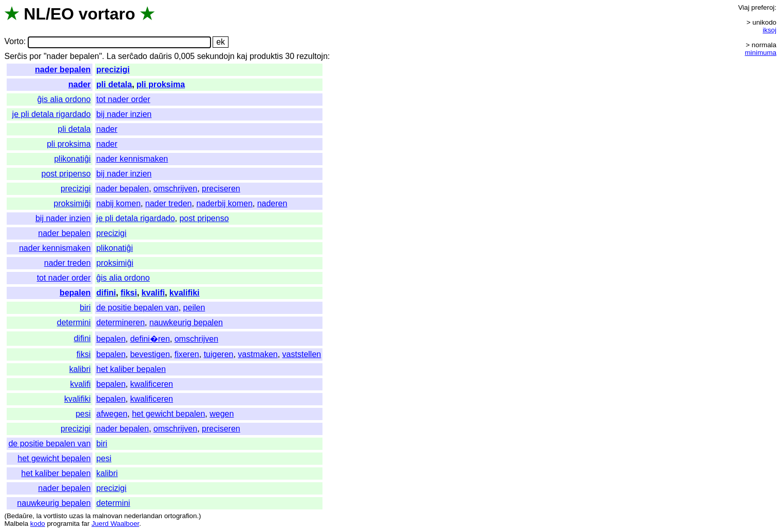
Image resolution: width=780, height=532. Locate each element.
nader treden (169, 203)
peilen (194, 308)
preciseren (221, 189)
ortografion (181, 516)
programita (63, 524)
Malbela (16, 524)
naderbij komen (224, 203)
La (111, 56)
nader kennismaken (132, 159)
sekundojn (216, 56)
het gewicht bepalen (168, 414)
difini (106, 293)
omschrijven (175, 189)
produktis (266, 56)
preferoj (763, 7)
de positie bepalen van (138, 308)
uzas (76, 516)
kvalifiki (185, 293)
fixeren (187, 354)
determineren (121, 322)
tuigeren (219, 354)
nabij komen (119, 203)
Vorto (14, 42)
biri (85, 308)
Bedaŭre (20, 516)
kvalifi (153, 293)
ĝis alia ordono (64, 99)
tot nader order (123, 99)
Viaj (744, 7)
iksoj (769, 30)
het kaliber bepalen (131, 369)
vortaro (107, 14)
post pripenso (66, 174)
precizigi (113, 70)
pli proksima (161, 84)
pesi (83, 414)
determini (74, 322)
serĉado (133, 56)
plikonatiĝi (72, 159)
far (86, 524)
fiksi (129, 293)
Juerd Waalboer (115, 524)
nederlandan (143, 516)
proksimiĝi (72, 203)
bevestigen (150, 354)
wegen (222, 414)
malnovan (107, 516)
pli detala (114, 84)
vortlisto (55, 516)
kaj (242, 56)
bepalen (75, 293)
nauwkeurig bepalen (186, 322)
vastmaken (258, 354)
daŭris (161, 56)
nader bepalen (63, 70)
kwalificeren (151, 384)
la (39, 516)
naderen (272, 203)
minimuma (761, 53)
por (35, 56)
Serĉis (15, 56)
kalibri (80, 369)
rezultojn (312, 56)
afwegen (112, 414)
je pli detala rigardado (52, 114)
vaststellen (302, 354)
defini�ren (150, 339)
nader (80, 84)
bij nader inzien (124, 114)
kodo (38, 524)
